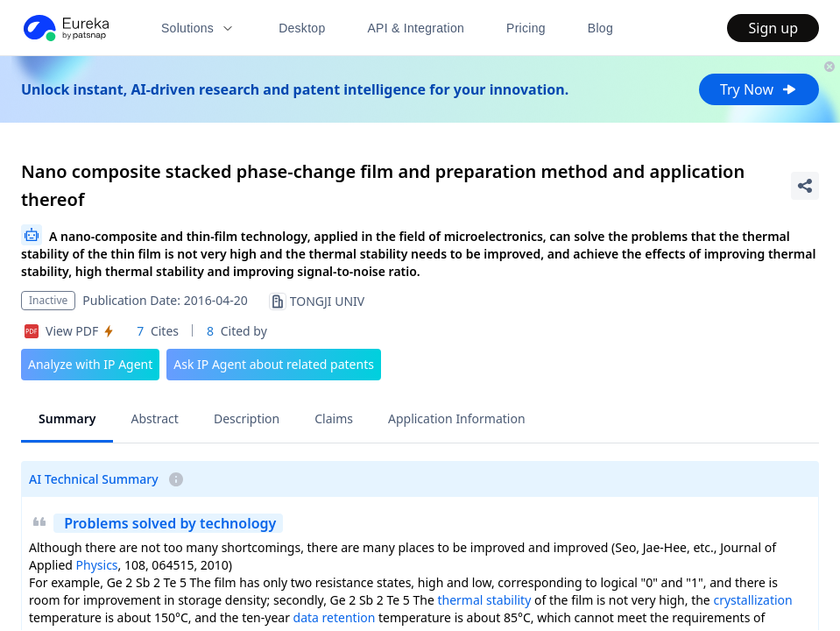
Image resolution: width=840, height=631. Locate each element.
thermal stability (484, 600)
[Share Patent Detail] (805, 186)
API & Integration (416, 28)
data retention (335, 617)
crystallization (752, 600)
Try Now (759, 89)
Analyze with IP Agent (90, 364)
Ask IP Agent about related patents (274, 364)
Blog (600, 28)
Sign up (773, 28)
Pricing (526, 28)
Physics (97, 565)
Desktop (302, 28)
